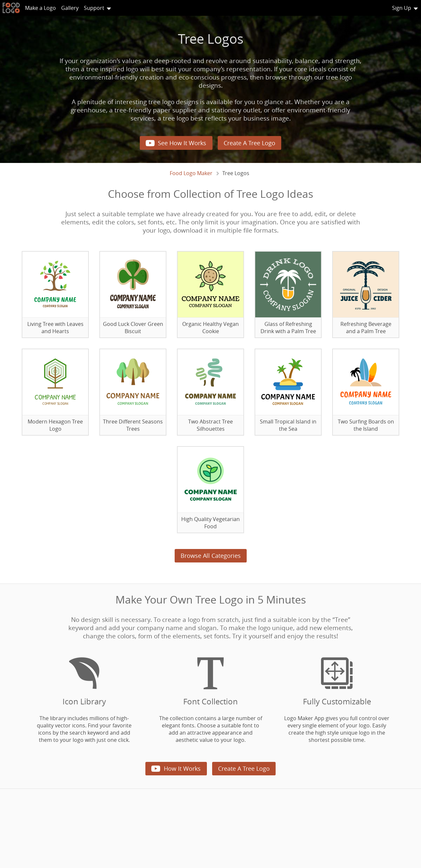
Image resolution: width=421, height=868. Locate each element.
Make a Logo (40, 8)
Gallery (70, 8)
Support (94, 8)
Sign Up (402, 8)
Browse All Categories (211, 556)
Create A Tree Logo (249, 143)
